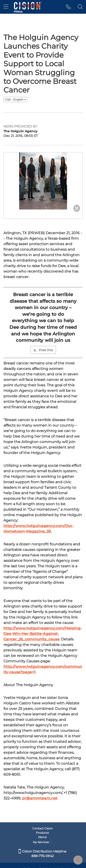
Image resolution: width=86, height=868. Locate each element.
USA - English (15, 100)
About (42, 837)
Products (42, 833)
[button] (68, 7)
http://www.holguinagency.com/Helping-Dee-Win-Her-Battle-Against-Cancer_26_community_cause (43, 634)
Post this (43, 350)
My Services (43, 842)
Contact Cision (43, 828)
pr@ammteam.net (40, 798)
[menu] (6, 7)
